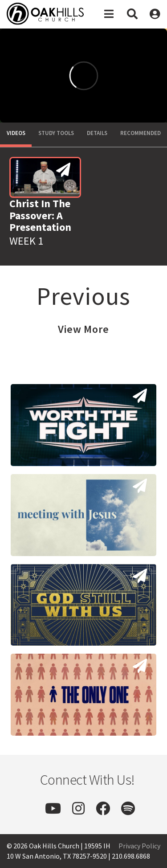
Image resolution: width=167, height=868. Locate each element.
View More (83, 329)
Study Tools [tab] (56, 133)
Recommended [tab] (141, 133)
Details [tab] (97, 133)
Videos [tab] (16, 133)
